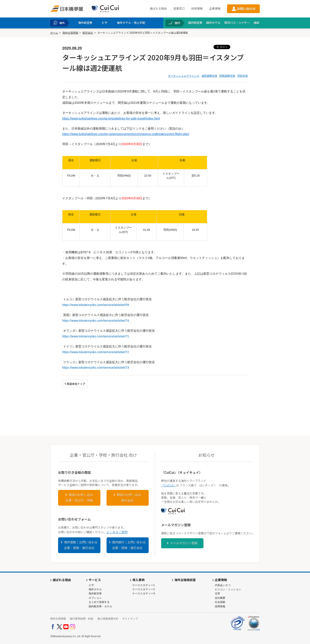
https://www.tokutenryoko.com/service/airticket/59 (96, 305)
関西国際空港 (227, 76)
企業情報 (215, 8)
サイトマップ (130, 619)
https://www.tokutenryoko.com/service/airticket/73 (96, 368)
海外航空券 (95, 594)
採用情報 (197, 8)
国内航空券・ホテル (100, 606)
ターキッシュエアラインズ (184, 76)
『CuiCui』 (169, 485)
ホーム (54, 33)
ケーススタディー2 (144, 589)
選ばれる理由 (158, 8)
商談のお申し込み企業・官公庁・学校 (79, 498)
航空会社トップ (76, 384)
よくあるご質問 (117, 532)
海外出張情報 (70, 33)
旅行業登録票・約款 (82, 619)
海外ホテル (95, 589)
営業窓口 (179, 8)
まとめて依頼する (99, 602)
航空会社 (88, 33)
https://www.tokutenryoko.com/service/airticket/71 (96, 336)
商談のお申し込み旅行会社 (129, 498)
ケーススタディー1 (144, 585)
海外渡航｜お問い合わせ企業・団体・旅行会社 (81, 545)
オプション (95, 598)
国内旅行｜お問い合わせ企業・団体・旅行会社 (129, 545)
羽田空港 (243, 76)
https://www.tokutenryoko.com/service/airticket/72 (96, 352)
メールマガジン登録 (184, 543)
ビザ (91, 585)
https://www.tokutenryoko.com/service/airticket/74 (96, 321)
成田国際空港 (209, 76)
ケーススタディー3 (144, 594)
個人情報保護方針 (108, 619)
